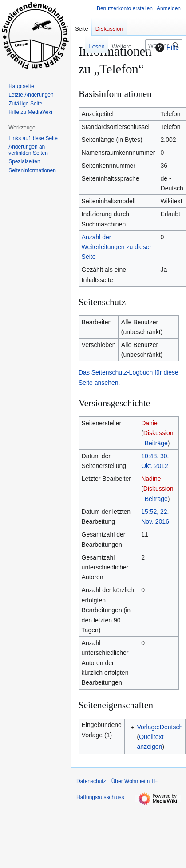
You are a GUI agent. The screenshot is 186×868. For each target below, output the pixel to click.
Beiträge (156, 443)
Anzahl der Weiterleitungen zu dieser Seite (117, 247)
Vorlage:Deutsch (160, 727)
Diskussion (158, 433)
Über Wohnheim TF (135, 781)
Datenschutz (91, 781)
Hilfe (166, 48)
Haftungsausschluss (100, 797)
